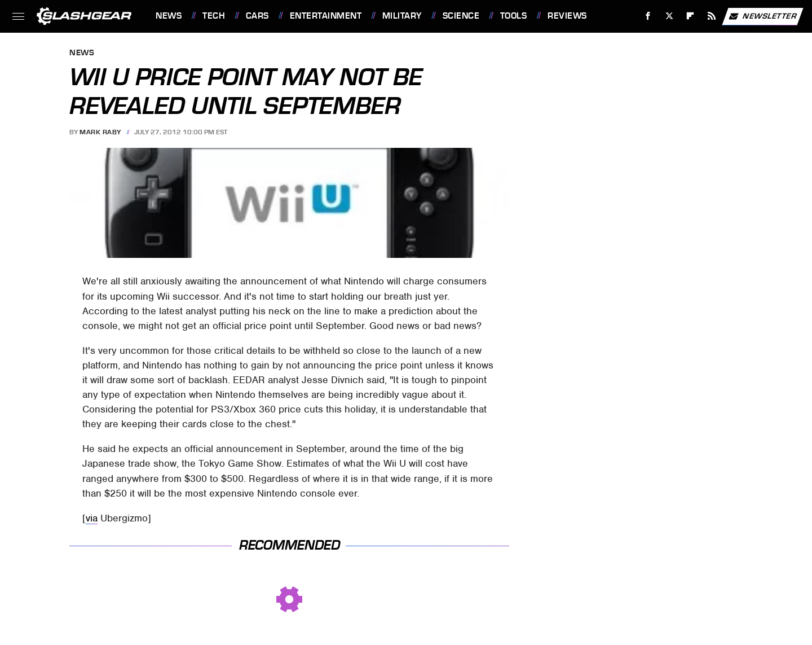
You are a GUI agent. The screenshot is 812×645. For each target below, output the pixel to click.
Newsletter (762, 16)
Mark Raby (100, 132)
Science (461, 16)
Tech (214, 16)
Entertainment (326, 16)
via (92, 518)
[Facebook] (648, 16)
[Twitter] (669, 16)
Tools (514, 16)
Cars (257, 16)
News (169, 16)
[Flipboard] (690, 16)
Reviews (567, 16)
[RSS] (712, 16)
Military (402, 16)
